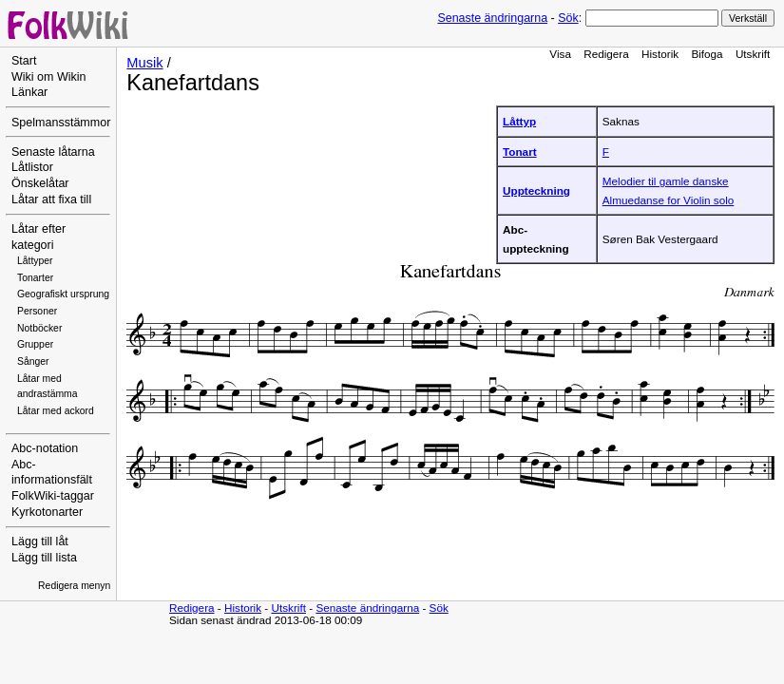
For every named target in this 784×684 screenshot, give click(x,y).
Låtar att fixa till (51, 199)
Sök (568, 18)
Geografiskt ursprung (63, 294)
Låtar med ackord (56, 411)
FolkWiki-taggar (53, 496)
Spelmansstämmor (61, 123)
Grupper (35, 344)
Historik (660, 54)
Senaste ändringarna (492, 18)
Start (24, 61)
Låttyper (35, 261)
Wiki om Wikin (49, 77)
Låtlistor (32, 167)
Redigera (606, 54)
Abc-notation (45, 448)
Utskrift (753, 54)
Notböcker (39, 328)
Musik (144, 63)
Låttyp (519, 121)
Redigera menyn (74, 586)
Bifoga (707, 54)
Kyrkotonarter (47, 512)
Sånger (33, 361)
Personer (37, 311)
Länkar (29, 92)
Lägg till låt (40, 541)
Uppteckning (536, 190)
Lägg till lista (44, 558)
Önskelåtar (40, 183)
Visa (560, 54)
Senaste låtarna (53, 152)
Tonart (520, 152)
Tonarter (35, 278)
